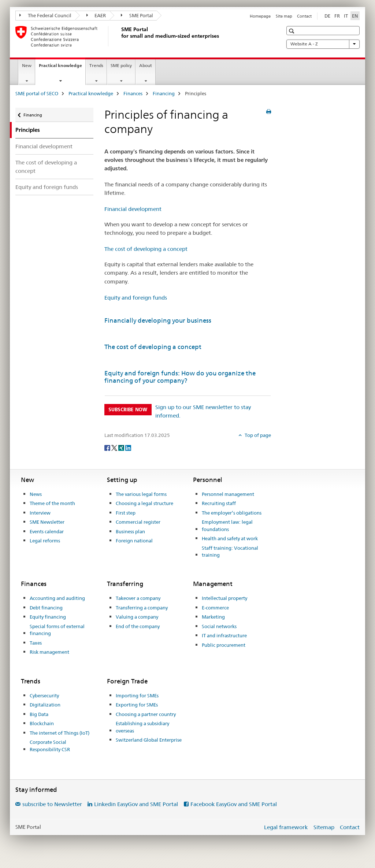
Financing (164, 93)
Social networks (219, 626)
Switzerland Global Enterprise (149, 740)
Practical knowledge (62, 68)
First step (126, 513)
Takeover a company (138, 598)
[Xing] (122, 448)
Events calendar (47, 531)
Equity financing (48, 617)
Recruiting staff (219, 503)
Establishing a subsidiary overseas (142, 727)
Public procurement (224, 645)
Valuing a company (137, 617)
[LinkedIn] (128, 448)
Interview (40, 513)
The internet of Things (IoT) (60, 733)
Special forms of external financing (57, 630)
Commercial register (138, 522)
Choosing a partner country (146, 714)
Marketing (213, 617)
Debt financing (46, 608)
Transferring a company (142, 608)
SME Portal (137, 15)
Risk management (49, 652)
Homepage (260, 16)
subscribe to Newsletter (52, 804)
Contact (304, 16)
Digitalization (45, 705)
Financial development (44, 146)
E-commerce (215, 608)
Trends (96, 65)
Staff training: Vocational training (230, 552)
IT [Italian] (346, 16)
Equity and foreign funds (47, 187)
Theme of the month (52, 503)
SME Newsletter (47, 522)
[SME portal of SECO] (120, 36)
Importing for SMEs (137, 695)
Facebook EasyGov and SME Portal (234, 804)
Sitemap (324, 827)
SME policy (121, 65)
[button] (292, 31)
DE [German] (327, 16)
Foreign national (134, 541)
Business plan (130, 531)
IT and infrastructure (224, 635)
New (27, 65)
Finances (133, 93)
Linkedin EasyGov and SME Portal (136, 804)
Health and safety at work (230, 538)
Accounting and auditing (57, 598)
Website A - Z (323, 44)
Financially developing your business (158, 320)
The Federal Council (45, 15)
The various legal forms (141, 494)
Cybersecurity (44, 695)
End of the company (138, 626)
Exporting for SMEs (137, 705)
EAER (96, 15)
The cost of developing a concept (46, 167)
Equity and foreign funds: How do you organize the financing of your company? (180, 377)
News (36, 494)
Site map (284, 16)
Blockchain (42, 723)
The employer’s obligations (232, 513)
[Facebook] (108, 448)
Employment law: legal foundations (227, 526)
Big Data (39, 714)
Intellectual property (224, 598)
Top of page (257, 435)
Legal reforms (45, 541)
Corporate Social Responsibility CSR (50, 746)
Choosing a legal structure (144, 503)
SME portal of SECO (37, 93)
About (146, 65)
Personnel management (228, 494)
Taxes (36, 643)
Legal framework (286, 827)
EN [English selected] (355, 16)
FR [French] (337, 16)
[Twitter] (115, 448)
